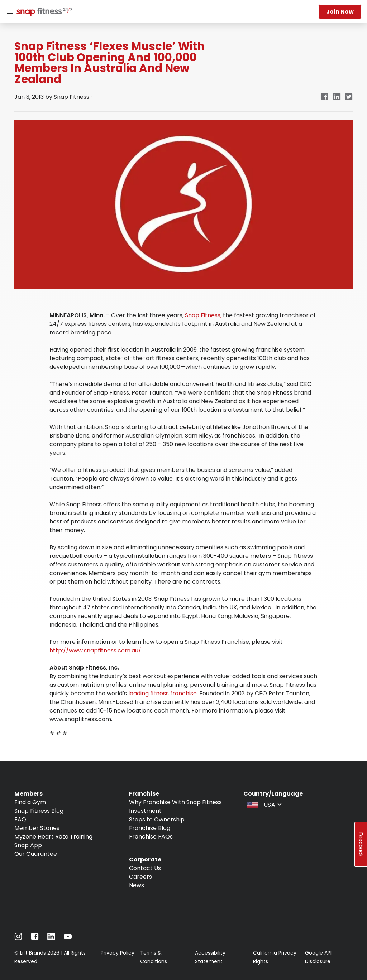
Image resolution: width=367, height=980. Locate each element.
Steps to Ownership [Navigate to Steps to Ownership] (157, 819)
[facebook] (324, 97)
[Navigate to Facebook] (35, 938)
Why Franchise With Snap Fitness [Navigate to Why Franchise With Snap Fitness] (175, 802)
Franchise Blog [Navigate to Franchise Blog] (150, 828)
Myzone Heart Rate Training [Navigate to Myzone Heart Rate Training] (53, 837)
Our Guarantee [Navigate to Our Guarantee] (36, 854)
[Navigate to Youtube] (68, 938)
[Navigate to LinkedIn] (51, 938)
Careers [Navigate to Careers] (140, 877)
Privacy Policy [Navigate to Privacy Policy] (118, 953)
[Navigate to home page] (43, 13)
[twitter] (349, 97)
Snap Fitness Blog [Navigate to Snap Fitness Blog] (39, 811)
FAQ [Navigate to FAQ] (20, 819)
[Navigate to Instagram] (18, 938)
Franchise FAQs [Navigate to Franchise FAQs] (151, 837)
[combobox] (263, 804)
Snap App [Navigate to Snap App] (28, 845)
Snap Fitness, (203, 315)
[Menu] (10, 11)
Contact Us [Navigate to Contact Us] (145, 868)
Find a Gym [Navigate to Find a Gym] (30, 802)
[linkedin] (337, 97)
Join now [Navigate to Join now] (340, 12)
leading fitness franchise (163, 693)
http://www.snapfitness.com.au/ (95, 650)
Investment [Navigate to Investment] (145, 811)
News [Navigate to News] (137, 885)
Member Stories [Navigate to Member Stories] (37, 828)
